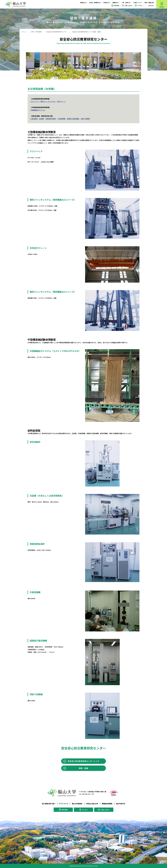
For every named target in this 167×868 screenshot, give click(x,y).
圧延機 (41, 119)
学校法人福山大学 (92, 804)
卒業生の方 (107, 3)
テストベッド (35, 101)
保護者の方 (116, 3)
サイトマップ (64, 804)
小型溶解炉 (34, 119)
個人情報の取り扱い (49, 804)
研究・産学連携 (36, 32)
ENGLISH (151, 6)
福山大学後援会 (77, 804)
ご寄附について (137, 3)
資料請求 (117, 6)
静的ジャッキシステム (48, 101)
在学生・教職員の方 (95, 3)
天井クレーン (61, 101)
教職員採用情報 (107, 804)
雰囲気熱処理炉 (51, 119)
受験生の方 (83, 3)
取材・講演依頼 (149, 3)
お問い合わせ (128, 6)
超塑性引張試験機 (73, 119)
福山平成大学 (121, 804)
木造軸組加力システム (38, 110)
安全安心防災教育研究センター (57, 32)
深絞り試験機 (85, 119)
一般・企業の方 (126, 3)
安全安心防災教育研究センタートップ (83, 761)
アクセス (140, 6)
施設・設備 (84, 768)
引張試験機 (61, 119)
